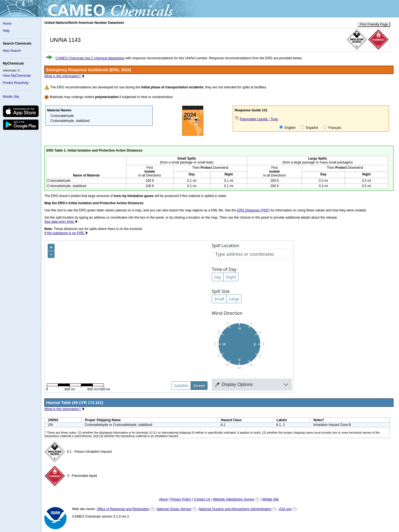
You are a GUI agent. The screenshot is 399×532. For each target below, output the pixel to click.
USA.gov (285, 509)
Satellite (181, 386)
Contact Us (202, 499)
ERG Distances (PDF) (253, 210)
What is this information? (63, 76)
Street (199, 386)
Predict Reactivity (16, 83)
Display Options (234, 384)
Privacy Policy (181, 499)
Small (219, 299)
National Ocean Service (174, 509)
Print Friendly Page (374, 24)
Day (218, 277)
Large (234, 299)
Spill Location (225, 245)
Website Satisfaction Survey (234, 499)
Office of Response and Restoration (123, 509)
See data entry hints (60, 222)
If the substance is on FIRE (65, 233)
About (163, 499)
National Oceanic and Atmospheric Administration (235, 509)
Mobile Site (11, 97)
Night (231, 277)
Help (6, 31)
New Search (12, 51)
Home (7, 24)
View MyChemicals (17, 76)
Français (332, 127)
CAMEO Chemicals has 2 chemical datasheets (90, 58)
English (287, 127)
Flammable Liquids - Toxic (259, 119)
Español (309, 127)
